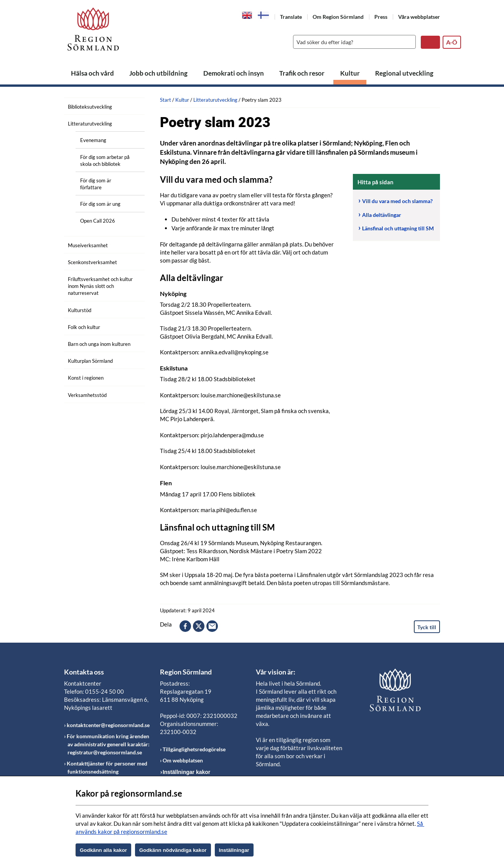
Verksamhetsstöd (87, 395)
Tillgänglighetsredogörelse (194, 749)
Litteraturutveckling (90, 124)
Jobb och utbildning (158, 73)
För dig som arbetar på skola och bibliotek (105, 160)
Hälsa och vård (92, 73)
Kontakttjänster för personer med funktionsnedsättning (107, 767)
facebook (185, 626)
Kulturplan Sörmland (90, 361)
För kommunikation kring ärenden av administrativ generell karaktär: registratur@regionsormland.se (108, 744)
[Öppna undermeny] (133, 106)
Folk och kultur (84, 327)
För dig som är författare (96, 184)
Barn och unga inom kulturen (99, 344)
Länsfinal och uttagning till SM (398, 228)
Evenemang (93, 140)
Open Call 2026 (98, 221)
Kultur (350, 73)
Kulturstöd (80, 310)
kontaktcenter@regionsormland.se (108, 725)
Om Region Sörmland (338, 17)
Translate (291, 17)
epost (212, 626)
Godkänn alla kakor (103, 850)
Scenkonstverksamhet (92, 262)
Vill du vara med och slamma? (397, 201)
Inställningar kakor (186, 772)
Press (381, 17)
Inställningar (234, 850)
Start (166, 100)
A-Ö (452, 42)
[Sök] (352, 42)
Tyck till (427, 627)
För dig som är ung (100, 204)
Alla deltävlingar (382, 215)
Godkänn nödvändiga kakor (173, 850)
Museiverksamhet (88, 245)
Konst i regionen (86, 378)
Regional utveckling (404, 73)
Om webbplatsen (183, 760)
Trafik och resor (302, 73)
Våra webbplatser (419, 17)
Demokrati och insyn (234, 73)
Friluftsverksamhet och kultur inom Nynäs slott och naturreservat (100, 286)
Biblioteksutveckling (90, 107)
